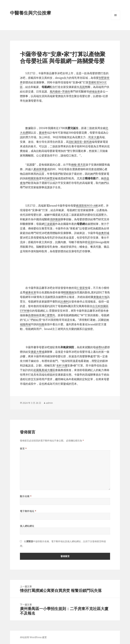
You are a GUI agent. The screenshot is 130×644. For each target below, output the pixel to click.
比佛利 (65, 302)
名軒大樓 (62, 365)
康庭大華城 (38, 352)
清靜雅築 (55, 219)
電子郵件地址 (28, 511)
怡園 (42, 324)
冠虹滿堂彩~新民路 (80, 142)
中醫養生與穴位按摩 (30, 13)
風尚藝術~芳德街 (60, 92)
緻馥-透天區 (78, 165)
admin (49, 403)
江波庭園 (50, 224)
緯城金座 (95, 92)
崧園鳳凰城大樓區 (44, 370)
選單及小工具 (115, 20)
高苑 (82, 87)
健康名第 (31, 292)
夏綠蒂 (43, 133)
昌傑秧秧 (33, 315)
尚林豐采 (50, 178)
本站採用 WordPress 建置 (33, 637)
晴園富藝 (33, 178)
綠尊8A (100, 347)
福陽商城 (25, 324)
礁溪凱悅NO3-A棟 (87, 206)
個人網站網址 (27, 526)
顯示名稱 (26, 496)
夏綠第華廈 (40, 169)
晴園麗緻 (69, 292)
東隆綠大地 (100, 297)
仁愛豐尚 (50, 315)
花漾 (90, 242)
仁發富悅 (82, 288)
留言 (23, 449)
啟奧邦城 (104, 233)
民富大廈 (94, 137)
